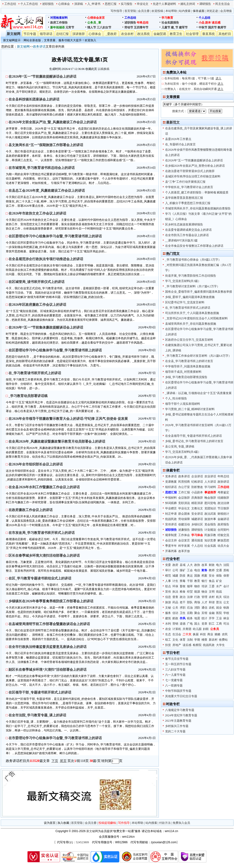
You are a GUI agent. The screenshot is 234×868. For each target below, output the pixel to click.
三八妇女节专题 (175, 670)
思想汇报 (111, 4)
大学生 (220, 645)
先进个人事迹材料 (164, 4)
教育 (197, 581)
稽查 (204, 640)
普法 (219, 602)
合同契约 (223, 530)
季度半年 (171, 546)
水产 (219, 586)
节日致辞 (223, 508)
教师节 (222, 27)
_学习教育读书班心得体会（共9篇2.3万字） (193, 260)
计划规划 (210, 530)
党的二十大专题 (175, 731)
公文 (226, 602)
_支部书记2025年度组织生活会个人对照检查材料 (196, 318)
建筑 (168, 618)
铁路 (226, 608)
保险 (219, 576)
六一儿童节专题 (175, 675)
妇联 (206, 629)
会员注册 (144, 11)
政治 (183, 597)
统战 (219, 592)
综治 (226, 597)
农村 (212, 597)
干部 (190, 581)
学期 (197, 640)
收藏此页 (91, 69)
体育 (183, 640)
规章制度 (171, 535)
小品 (202, 23)
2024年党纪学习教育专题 (181, 715)
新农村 (213, 640)
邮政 (175, 618)
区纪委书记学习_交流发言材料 (185, 302)
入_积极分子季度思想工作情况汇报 (188, 203)
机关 (219, 597)
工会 (190, 570)
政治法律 (223, 503)
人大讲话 (210, 482)
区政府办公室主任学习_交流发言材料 (189, 340)
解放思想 (223, 540)
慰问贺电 (210, 503)
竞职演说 (184, 503)
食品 (212, 581)
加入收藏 (63, 823)
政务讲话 (39, 46)
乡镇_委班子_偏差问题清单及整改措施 (190, 297)
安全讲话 (197, 514)
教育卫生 (176, 34)
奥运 (190, 576)
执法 (175, 592)
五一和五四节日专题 (178, 664)
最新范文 (173, 122)
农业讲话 (210, 476)
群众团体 (184, 514)
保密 (226, 576)
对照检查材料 (59, 18)
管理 (204, 597)
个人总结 (204, 18)
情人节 (92, 27)
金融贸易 (160, 34)
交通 (219, 570)
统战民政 (171, 519)
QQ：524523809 (79, 842)
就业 (219, 608)
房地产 (177, 645)
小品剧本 (197, 492)
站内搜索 (185, 11)
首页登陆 (130, 11)
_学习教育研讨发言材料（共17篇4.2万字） (192, 286)
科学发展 (184, 546)
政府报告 (223, 524)
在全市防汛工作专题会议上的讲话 (187, 235)
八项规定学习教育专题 (180, 710)
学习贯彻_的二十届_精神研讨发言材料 (190, 409)
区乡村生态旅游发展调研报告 (184, 224)
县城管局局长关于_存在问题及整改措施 (191, 324)
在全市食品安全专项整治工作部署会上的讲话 (194, 246)
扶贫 (168, 645)
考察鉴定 (223, 492)
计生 (175, 581)
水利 (168, 624)
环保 (175, 586)
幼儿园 (197, 629)
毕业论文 (143, 4)
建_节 (175, 27)
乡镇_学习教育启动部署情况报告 (186, 377)
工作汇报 (184, 492)
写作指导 (116, 11)
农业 (168, 629)
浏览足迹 (212, 11)
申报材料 (171, 498)
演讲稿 (79, 4)
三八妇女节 (104, 27)
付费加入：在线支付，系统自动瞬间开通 (194, 89)
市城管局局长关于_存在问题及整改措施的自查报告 (198, 208)
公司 (175, 570)
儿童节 (166, 27)
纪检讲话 (197, 482)
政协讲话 (223, 482)
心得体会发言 (96, 18)
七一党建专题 (174, 680)
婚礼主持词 (188, 4)
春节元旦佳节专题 (177, 659)
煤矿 (183, 570)
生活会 (177, 634)
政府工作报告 (59, 23)
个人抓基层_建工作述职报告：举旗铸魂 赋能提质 (197, 192)
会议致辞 (184, 498)
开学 (212, 618)
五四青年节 (141, 27)
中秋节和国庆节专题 (178, 691)
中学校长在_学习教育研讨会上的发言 (189, 187)
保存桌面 (199, 11)
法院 (226, 565)
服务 (168, 613)
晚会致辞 (210, 498)
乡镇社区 (197, 524)
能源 (197, 592)
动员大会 (223, 546)
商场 (197, 602)
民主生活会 (223, 4)
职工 (212, 624)
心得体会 (64, 4)
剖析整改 (197, 487)
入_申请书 (94, 4)
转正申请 (171, 514)
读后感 (216, 23)
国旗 (197, 576)
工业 (219, 618)
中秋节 (203, 27)
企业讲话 (197, 476)
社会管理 (192, 34)
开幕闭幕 (171, 551)
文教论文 (197, 508)
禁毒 (183, 581)
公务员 (92, 23)
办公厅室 (184, 487)
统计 (204, 618)
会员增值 (226, 11)
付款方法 (165, 823)
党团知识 (210, 508)
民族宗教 (210, 535)
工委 (212, 586)
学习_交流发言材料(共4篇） (183, 452)
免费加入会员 (181, 823)
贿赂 (218, 634)
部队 (190, 602)
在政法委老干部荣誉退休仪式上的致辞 (190, 171)
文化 (175, 640)
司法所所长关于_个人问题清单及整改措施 (192, 313)
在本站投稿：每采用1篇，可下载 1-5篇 (193, 78)
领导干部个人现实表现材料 (183, 404)
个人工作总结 (29, 4)
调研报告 (205, 4)
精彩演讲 (197, 503)
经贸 (190, 592)
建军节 (183, 27)
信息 (168, 597)
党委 (168, 565)
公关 (175, 608)
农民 (225, 634)
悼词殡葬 (171, 503)
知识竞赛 (210, 540)
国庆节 (212, 27)
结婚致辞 (223, 498)
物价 (197, 586)
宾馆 (204, 613)
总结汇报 (62, 34)
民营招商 (184, 482)
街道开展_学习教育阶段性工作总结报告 (191, 276)
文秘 (168, 608)
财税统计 (223, 514)
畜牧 (183, 586)
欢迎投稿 (157, 11)
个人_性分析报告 (176, 398)
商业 (210, 634)
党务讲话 (171, 476)
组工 (168, 640)
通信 (204, 608)
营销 (175, 624)
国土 (197, 624)
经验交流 (223, 535)
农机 (212, 608)
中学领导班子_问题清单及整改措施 (188, 366)
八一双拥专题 (174, 686)
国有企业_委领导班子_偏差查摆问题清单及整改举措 (199, 292)
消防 (197, 608)
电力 (219, 565)
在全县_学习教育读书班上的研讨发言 (189, 361)
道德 (183, 624)
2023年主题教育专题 (178, 721)
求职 (183, 608)
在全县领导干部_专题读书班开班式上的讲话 (194, 436)
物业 (204, 592)
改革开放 (184, 551)
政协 (197, 565)
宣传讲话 (171, 524)
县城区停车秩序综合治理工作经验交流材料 (193, 176)
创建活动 (184, 524)
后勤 (190, 613)
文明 (212, 592)
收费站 (223, 640)
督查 (175, 597)
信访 (175, 613)
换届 (196, 634)
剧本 (208, 23)
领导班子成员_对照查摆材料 (183, 372)
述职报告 (48, 4)
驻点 (168, 586)
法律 (190, 597)
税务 (190, 618)
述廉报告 (184, 530)
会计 (226, 586)
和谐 (212, 602)
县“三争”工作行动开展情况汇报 (185, 182)
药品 (175, 602)
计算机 (177, 629)
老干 (183, 602)
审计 (168, 570)
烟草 (190, 586)
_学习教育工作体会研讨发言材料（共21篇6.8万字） (198, 356)
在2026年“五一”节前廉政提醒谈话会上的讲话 (194, 160)
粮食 (183, 592)
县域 (183, 565)
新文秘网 (14, 34)
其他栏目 (225, 34)
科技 (203, 634)
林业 (226, 618)
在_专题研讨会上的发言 (180, 144)
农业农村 (127, 34)
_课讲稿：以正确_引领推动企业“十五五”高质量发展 (198, 393)
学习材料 (210, 487)
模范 (168, 576)
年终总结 (143, 23)
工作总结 (10, 4)
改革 (204, 565)
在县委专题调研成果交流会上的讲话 (188, 230)
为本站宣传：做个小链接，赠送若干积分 (194, 84)
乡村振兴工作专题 (177, 726)
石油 (190, 608)
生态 (168, 634)
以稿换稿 (104, 69)
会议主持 (171, 540)
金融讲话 (223, 519)
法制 (190, 640)
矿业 (219, 581)
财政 (212, 565)
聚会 (197, 613)
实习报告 (127, 4)
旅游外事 (210, 519)
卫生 (183, 613)
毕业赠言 (171, 508)
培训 (204, 586)
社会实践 (210, 546)
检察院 (197, 645)
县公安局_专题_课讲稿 (180, 446)
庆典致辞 (197, 498)
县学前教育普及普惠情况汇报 (184, 198)
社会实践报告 (170, 23)
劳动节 (129, 27)
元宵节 (70, 27)
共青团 (187, 629)
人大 (190, 565)
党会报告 (210, 524)
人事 (168, 581)
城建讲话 (197, 519)
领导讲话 (46, 34)
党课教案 (171, 482)
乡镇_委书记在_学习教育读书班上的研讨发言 (194, 441)
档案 (204, 576)
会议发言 (184, 540)
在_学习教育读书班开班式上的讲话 (188, 308)
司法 (226, 624)
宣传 (168, 592)
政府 (175, 565)
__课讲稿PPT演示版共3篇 (182, 240)
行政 (197, 597)
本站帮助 (171, 11)
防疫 (183, 576)
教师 (212, 570)
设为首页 (50, 823)
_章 (99, 23)
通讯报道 (197, 540)
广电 (190, 624)
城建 (175, 576)
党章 (204, 624)
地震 (197, 618)
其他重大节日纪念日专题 (181, 696)
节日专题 (30, 34)
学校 (226, 613)
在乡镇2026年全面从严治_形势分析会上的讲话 (195, 166)
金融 (212, 613)
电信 (197, 570)
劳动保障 (184, 519)
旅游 (168, 602)
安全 (212, 576)
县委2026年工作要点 (178, 139)
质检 (226, 570)
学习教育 (167, 18)
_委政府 (111, 34)
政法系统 (144, 34)
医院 (219, 613)
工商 (219, 624)
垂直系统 (209, 34)
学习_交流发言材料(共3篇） (183, 281)
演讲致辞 (79, 34)
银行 (204, 581)
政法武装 (210, 514)
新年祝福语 (57, 27)
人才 (204, 602)
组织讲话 (171, 487)
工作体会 (184, 535)
